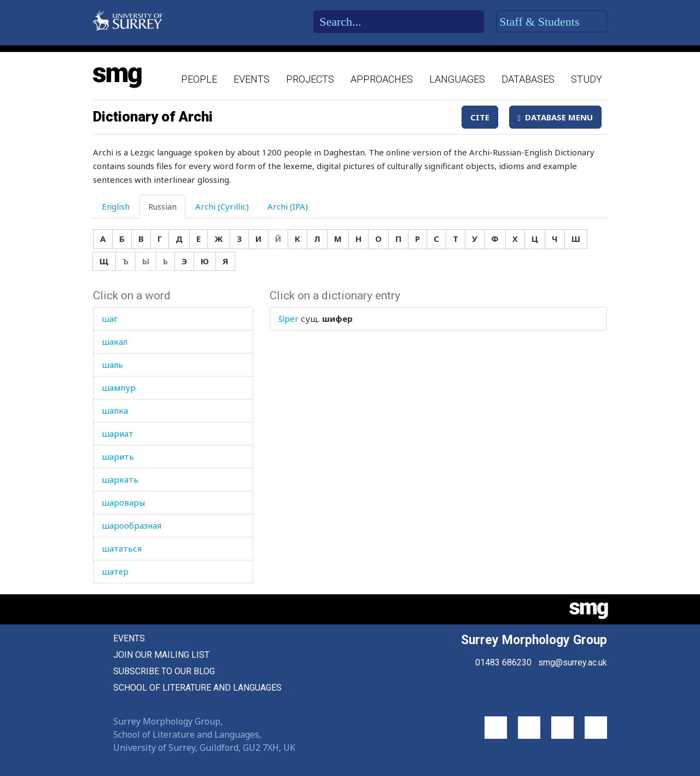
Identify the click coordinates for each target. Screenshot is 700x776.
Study (587, 79)
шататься (122, 548)
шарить (118, 456)
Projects (310, 79)
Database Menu (555, 117)
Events (252, 79)
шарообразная (132, 525)
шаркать (120, 479)
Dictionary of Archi (153, 117)
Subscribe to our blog (164, 671)
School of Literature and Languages (197, 688)
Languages (457, 79)
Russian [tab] (162, 206)
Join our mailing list (161, 655)
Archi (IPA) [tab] (288, 206)
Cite (480, 117)
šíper (288, 318)
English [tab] (116, 206)
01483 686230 (503, 662)
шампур (119, 387)
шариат (118, 433)
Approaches (382, 79)
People (199, 79)
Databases (528, 79)
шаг (110, 318)
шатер (115, 571)
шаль (112, 364)
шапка (115, 410)
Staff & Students (552, 22)
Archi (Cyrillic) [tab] (222, 206)
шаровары (123, 502)
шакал (115, 341)
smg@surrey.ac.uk (573, 662)
